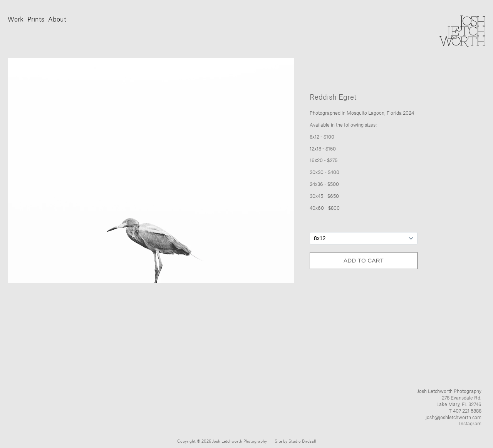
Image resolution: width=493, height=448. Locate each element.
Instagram (470, 424)
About (57, 20)
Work (16, 20)
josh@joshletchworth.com (454, 418)
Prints (36, 20)
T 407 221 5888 (465, 411)
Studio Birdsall (302, 441)
